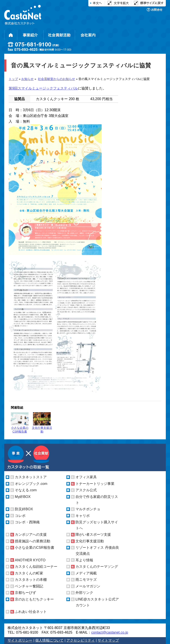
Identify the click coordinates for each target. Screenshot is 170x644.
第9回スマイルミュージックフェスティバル (43, 88)
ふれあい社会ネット (31, 612)
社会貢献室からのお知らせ (56, 79)
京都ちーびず (25, 593)
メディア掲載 (86, 573)
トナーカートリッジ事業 (95, 484)
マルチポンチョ (88, 509)
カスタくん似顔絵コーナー (36, 567)
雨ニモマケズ (86, 580)
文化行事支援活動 (42, 423)
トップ (13, 79)
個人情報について (49, 640)
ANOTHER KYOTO (30, 560)
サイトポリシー (20, 640)
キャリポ (83, 516)
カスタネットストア (31, 477)
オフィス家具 (86, 477)
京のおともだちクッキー (34, 599)
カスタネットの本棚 (31, 580)
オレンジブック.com (31, 484)
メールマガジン (88, 586)
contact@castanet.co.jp (110, 632)
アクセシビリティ (81, 640)
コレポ (20, 516)
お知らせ (27, 79)
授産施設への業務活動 (33, 541)
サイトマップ (108, 640)
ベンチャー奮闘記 (29, 586)
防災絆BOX (24, 509)
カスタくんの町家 (29, 573)
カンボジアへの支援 (31, 534)
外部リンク (84, 593)
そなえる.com (26, 490)
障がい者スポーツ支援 (93, 534)
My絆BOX (23, 497)
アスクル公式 (86, 490)
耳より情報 (84, 560)
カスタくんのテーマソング (97, 567)
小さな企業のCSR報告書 (20, 423)
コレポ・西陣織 (27, 522)
